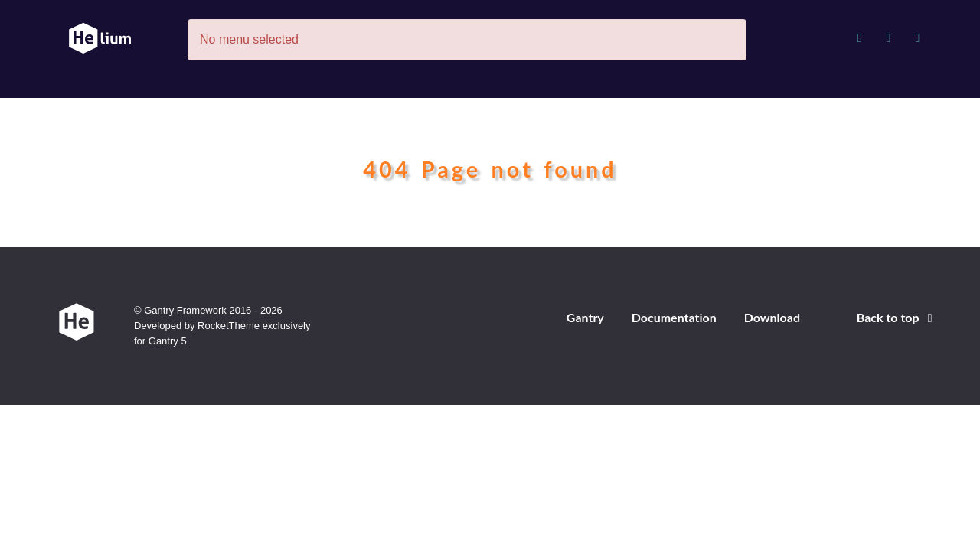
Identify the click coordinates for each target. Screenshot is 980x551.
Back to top (897, 317)
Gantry (585, 317)
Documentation (674, 317)
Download (772, 317)
